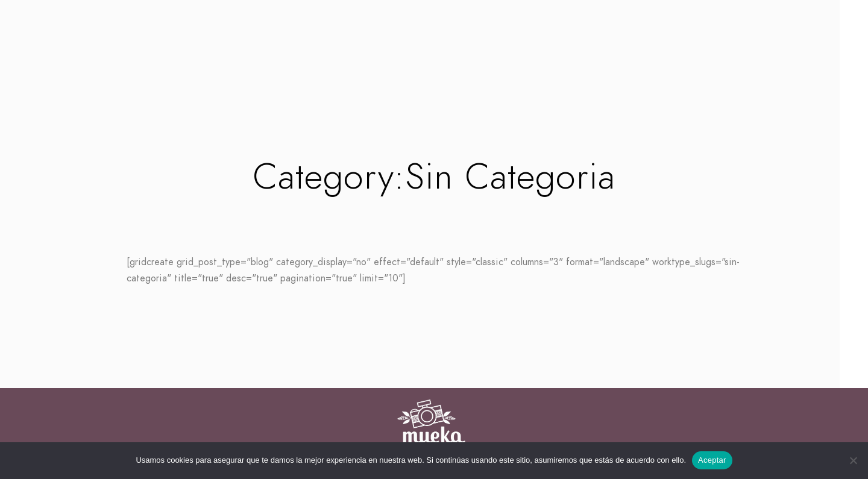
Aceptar (712, 460)
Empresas (455, 73)
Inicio (346, 73)
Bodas (396, 73)
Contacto (524, 73)
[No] (853, 460)
